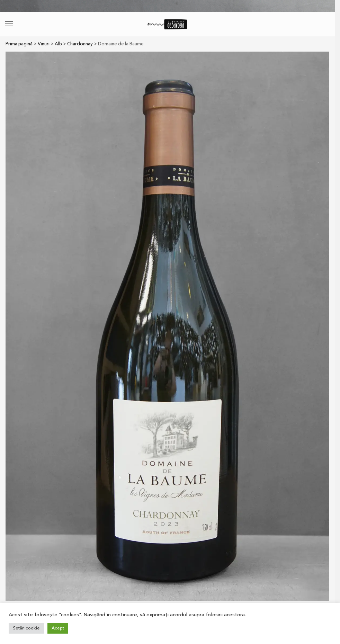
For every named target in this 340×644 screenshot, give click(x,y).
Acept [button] (58, 628)
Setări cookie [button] (26, 628)
